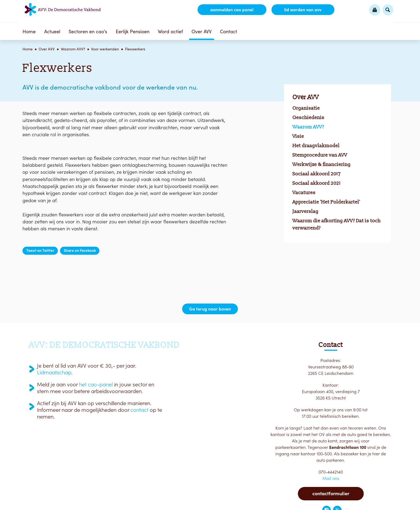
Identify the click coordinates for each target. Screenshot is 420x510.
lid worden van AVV (303, 10)
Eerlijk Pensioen (133, 32)
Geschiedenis (308, 117)
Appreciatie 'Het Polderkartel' (326, 202)
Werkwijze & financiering (322, 164)
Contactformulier (331, 494)
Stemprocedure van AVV (320, 155)
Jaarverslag (305, 211)
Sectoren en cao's (88, 32)
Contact (228, 32)
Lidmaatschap (54, 372)
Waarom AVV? (73, 49)
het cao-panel (96, 385)
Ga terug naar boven (210, 309)
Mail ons (331, 478)
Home (29, 32)
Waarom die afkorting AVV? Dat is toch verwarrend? (337, 224)
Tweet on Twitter (40, 250)
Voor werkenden (105, 49)
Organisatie (306, 108)
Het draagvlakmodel (316, 146)
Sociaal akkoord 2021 (317, 183)
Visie (298, 136)
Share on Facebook (80, 250)
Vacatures (304, 193)
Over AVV (202, 32)
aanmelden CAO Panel (232, 10)
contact (139, 410)
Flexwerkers (135, 49)
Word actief (170, 32)
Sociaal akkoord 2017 (317, 174)
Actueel (52, 32)
